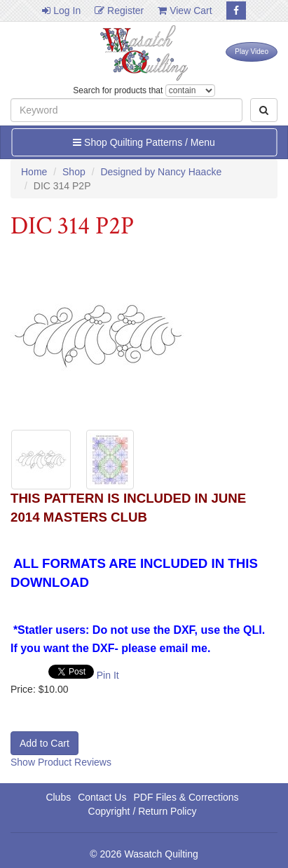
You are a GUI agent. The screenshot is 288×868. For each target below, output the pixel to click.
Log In (61, 11)
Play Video (252, 52)
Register (119, 11)
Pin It (108, 675)
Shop (74, 172)
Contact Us (102, 797)
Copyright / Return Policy (143, 811)
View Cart (185, 11)
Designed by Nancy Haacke (161, 172)
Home (34, 172)
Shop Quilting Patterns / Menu (144, 142)
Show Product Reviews (61, 762)
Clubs (58, 797)
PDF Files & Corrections (186, 797)
